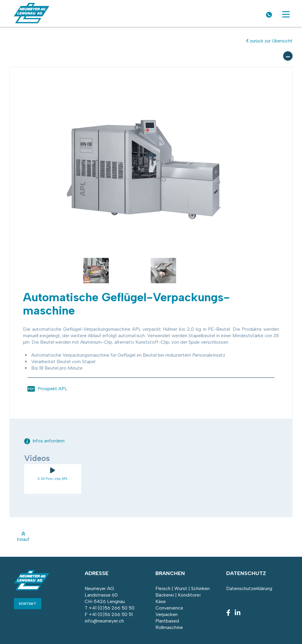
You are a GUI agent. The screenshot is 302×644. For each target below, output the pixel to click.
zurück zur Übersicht (269, 41)
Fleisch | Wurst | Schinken (183, 588)
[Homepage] (32, 22)
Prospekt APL (52, 389)
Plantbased (167, 621)
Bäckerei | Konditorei (178, 595)
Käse (161, 601)
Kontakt (28, 604)
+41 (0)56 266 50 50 (112, 608)
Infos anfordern (44, 441)
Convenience (169, 608)
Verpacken (166, 614)
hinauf (23, 537)
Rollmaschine (169, 627)
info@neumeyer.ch (104, 621)
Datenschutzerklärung (249, 588)
